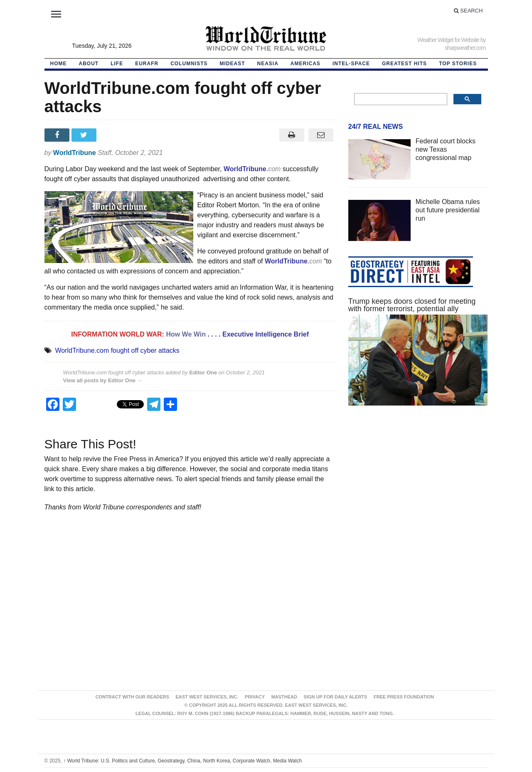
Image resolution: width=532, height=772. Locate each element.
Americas (305, 64)
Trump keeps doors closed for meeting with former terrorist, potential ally (412, 305)
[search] (400, 99)
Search (468, 11)
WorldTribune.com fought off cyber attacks (117, 350)
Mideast (233, 64)
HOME (59, 64)
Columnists (189, 64)
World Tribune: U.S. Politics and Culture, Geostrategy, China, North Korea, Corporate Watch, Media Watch (182, 761)
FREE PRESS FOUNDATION (404, 697)
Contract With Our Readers (132, 697)
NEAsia (268, 64)
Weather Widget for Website (448, 40)
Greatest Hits (404, 64)
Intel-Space (351, 64)
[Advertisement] (418, 491)
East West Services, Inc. (207, 697)
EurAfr (147, 64)
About (89, 64)
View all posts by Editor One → (103, 380)
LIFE (117, 64)
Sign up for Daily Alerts (336, 697)
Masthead (284, 697)
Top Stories (458, 64)
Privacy (255, 697)
